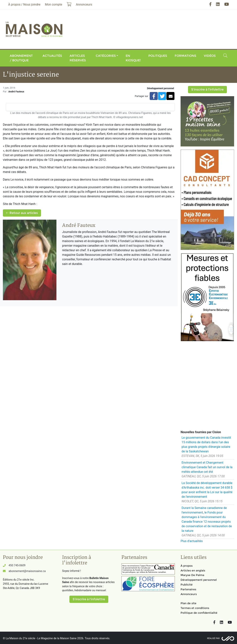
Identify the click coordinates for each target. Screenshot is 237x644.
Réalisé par (213, 638)
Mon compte (54, 4)
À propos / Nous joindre (24, 4)
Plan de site (188, 603)
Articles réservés (78, 58)
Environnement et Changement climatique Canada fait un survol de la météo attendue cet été (207, 467)
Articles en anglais (193, 570)
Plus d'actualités (192, 541)
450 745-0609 (17, 565)
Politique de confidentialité (199, 613)
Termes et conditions (195, 608)
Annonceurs (189, 594)
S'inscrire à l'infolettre (207, 89)
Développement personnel (161, 88)
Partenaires (188, 589)
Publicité (187, 585)
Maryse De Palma (192, 575)
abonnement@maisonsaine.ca (27, 571)
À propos (187, 566)
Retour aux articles (22, 213)
